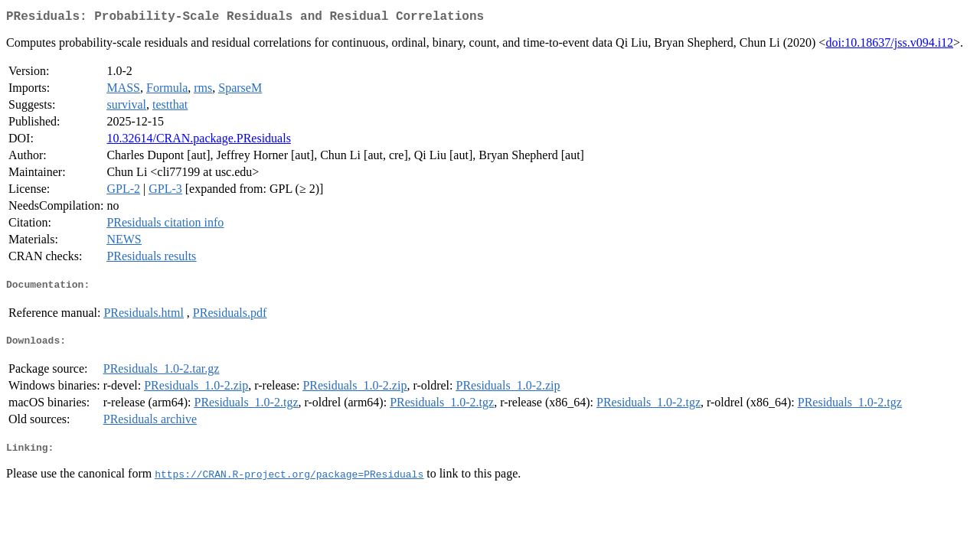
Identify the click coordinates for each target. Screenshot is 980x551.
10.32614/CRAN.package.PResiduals (198, 141)
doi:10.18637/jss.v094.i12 (889, 46)
